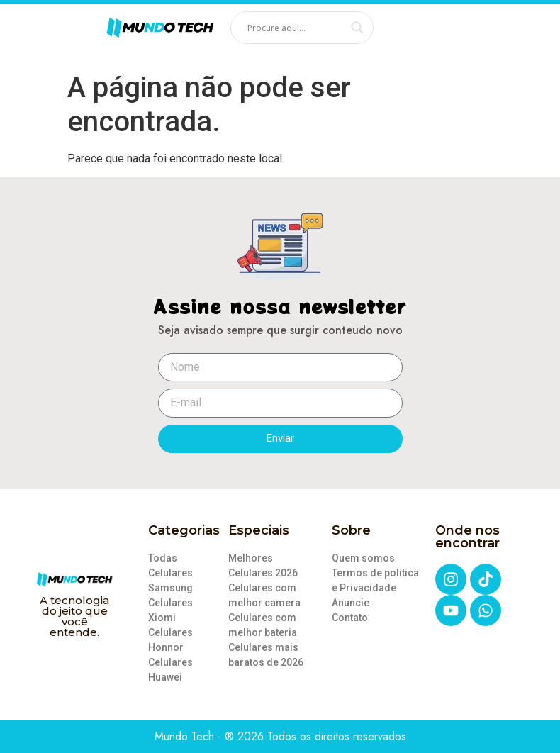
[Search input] (296, 28)
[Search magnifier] (357, 28)
